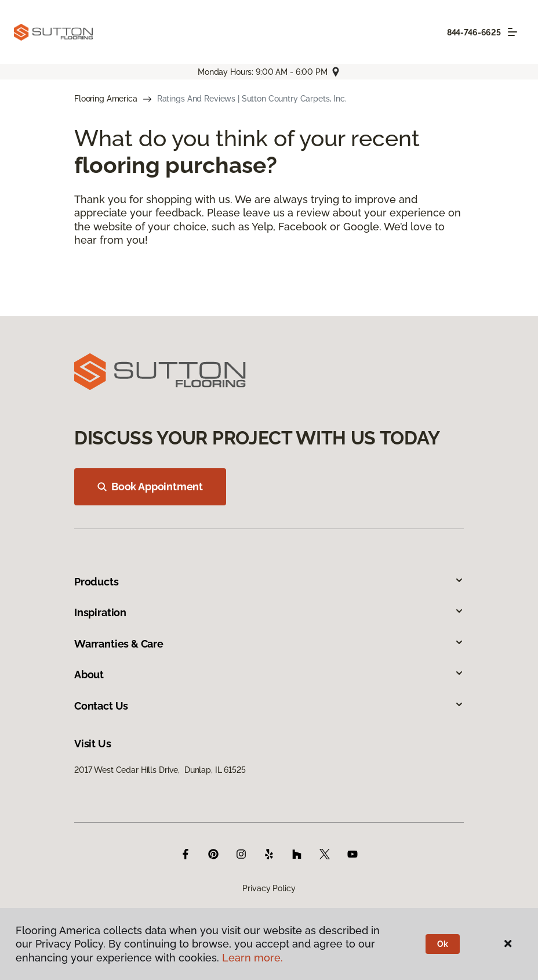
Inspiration (269, 612)
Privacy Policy (269, 888)
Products (269, 582)
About (269, 675)
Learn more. (252, 958)
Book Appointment (150, 487)
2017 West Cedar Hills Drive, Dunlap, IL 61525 (160, 770)
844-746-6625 (474, 32)
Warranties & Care (269, 644)
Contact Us (269, 706)
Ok (443, 944)
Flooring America (106, 99)
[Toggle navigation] (512, 32)
